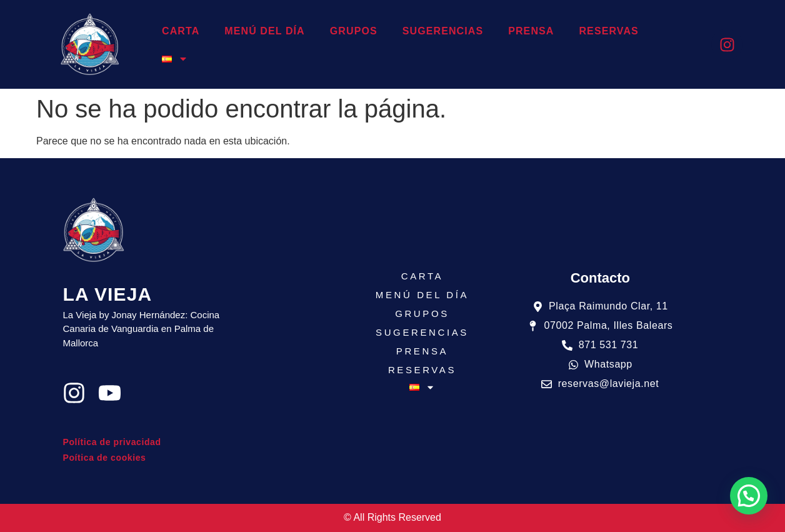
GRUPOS (354, 31)
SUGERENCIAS (443, 31)
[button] (749, 496)
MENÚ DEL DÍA (264, 31)
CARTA (181, 31)
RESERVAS (608, 31)
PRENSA (531, 31)
